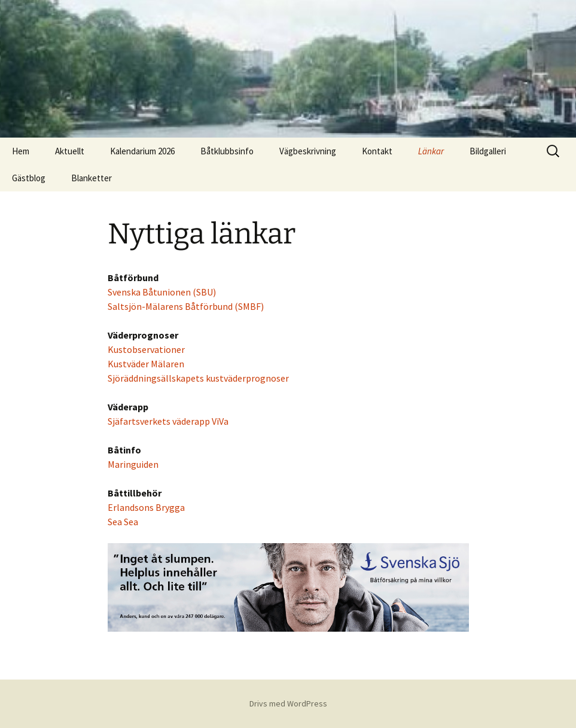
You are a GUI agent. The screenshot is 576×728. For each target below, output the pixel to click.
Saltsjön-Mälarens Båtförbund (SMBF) (186, 306)
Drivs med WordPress (288, 703)
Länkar (431, 151)
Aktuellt (70, 151)
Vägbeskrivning (308, 151)
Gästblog (29, 178)
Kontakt (377, 151)
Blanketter (92, 178)
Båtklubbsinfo (227, 151)
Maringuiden (133, 464)
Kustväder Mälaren (146, 364)
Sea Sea (123, 522)
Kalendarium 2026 (142, 151)
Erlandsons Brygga (146, 507)
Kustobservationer (146, 349)
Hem (21, 151)
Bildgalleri (488, 151)
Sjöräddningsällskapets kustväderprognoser (198, 378)
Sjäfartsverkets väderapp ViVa (168, 421)
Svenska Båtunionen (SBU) (162, 292)
